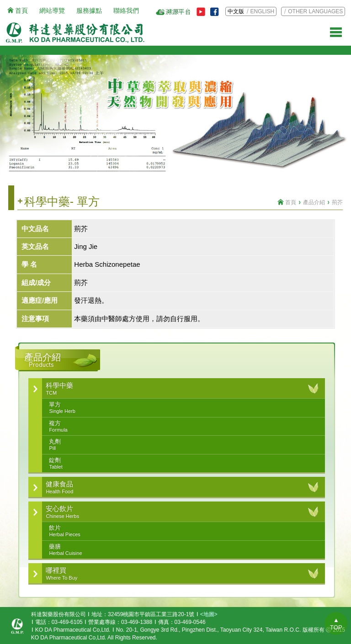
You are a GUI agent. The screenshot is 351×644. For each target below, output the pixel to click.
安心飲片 (178, 512)
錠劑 (182, 464)
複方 (182, 427)
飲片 (182, 531)
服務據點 (89, 11)
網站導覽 (52, 11)
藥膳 (182, 550)
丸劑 (182, 445)
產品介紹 (314, 202)
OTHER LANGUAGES (315, 11)
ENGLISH (263, 11)
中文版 (236, 11)
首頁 (21, 11)
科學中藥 (178, 389)
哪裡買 (178, 574)
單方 (182, 408)
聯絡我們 (126, 11)
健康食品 (178, 487)
